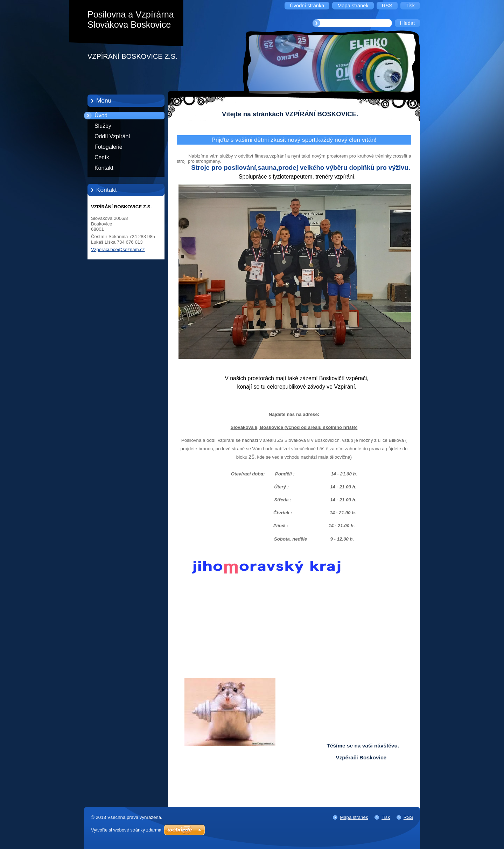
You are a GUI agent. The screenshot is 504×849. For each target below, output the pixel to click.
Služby (103, 126)
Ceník (102, 157)
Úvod (101, 115)
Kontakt (104, 168)
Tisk (386, 817)
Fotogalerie (108, 147)
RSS (408, 817)
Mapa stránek (354, 817)
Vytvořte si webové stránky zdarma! (127, 830)
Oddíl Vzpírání (112, 136)
